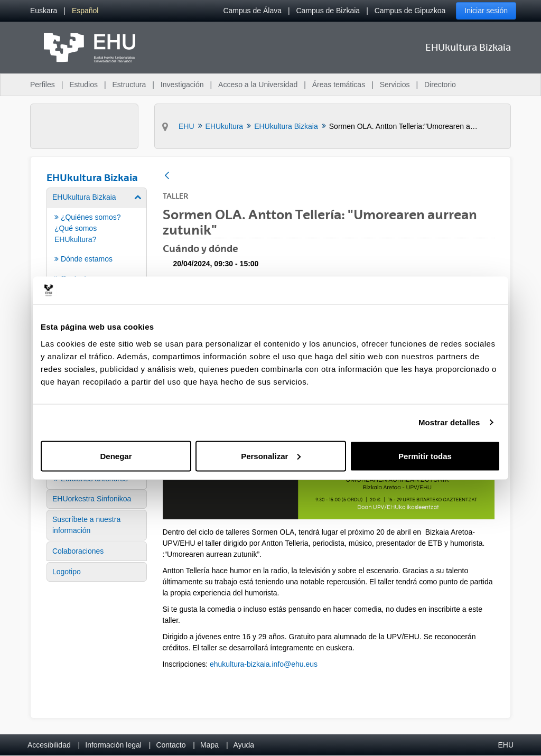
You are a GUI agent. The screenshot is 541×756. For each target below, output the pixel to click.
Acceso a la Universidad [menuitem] (258, 85)
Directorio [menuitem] (440, 85)
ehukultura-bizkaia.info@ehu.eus (264, 664)
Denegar (116, 456)
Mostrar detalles (449, 422)
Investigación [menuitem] (182, 85)
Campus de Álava (252, 11)
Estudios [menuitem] (83, 85)
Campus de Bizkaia (328, 11)
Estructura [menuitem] (129, 85)
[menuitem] (44, 11)
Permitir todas (425, 456)
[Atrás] (167, 176)
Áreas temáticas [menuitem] (339, 85)
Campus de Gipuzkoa (410, 11)
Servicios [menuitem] (395, 85)
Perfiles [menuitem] (43, 85)
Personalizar (271, 456)
